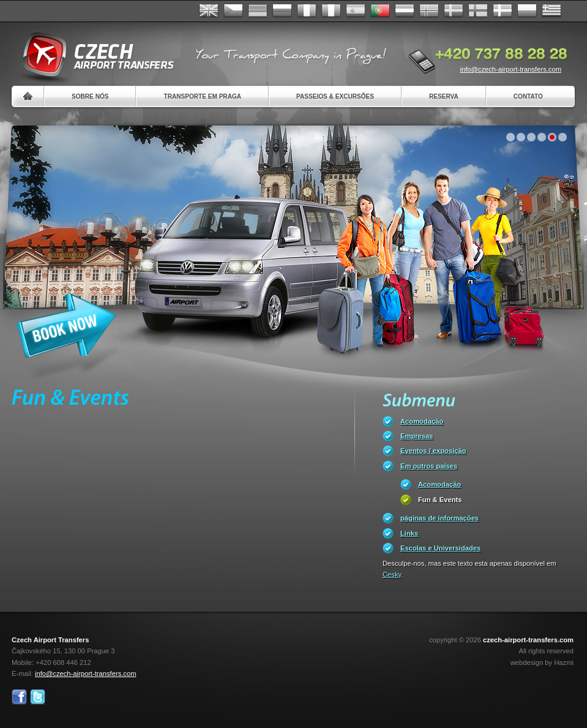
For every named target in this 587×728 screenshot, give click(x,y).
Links (409, 533)
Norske (429, 11)
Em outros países (429, 466)
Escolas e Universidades (440, 548)
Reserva (444, 96)
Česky (233, 11)
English (209, 11)
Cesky (392, 574)
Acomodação (422, 421)
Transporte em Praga (202, 96)
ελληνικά (551, 11)
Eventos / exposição (433, 451)
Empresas (417, 436)
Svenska (454, 11)
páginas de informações (439, 518)
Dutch (405, 11)
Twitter (38, 697)
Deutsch (258, 11)
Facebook (19, 697)
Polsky (527, 11)
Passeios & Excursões (335, 96)
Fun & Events (440, 500)
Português (380, 11)
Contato (528, 96)
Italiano (331, 11)
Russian (282, 11)
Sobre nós (90, 96)
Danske (503, 11)
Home (28, 96)
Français (307, 11)
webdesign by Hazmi (542, 662)
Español (356, 11)
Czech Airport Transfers (93, 55)
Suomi (478, 11)
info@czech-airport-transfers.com (510, 69)
